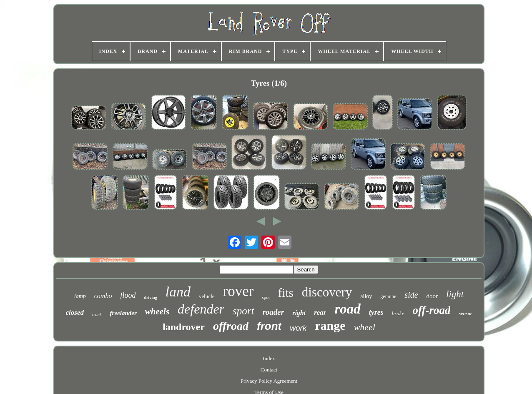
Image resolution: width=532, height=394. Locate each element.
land (178, 292)
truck (97, 314)
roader (273, 312)
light (455, 294)
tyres (376, 312)
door (432, 296)
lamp (80, 296)
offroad (231, 326)
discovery (327, 292)
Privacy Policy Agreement (269, 381)
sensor (465, 314)
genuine (388, 296)
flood (128, 295)
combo (103, 296)
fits (286, 293)
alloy (366, 296)
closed (75, 312)
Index (269, 358)
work (298, 328)
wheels (157, 311)
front (269, 326)
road (347, 309)
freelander (123, 313)
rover (238, 291)
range (330, 325)
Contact (269, 370)
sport (243, 311)
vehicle (207, 296)
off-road (431, 310)
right (299, 313)
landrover (184, 327)
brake (398, 313)
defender (201, 309)
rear (320, 312)
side (411, 295)
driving (150, 297)
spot (266, 297)
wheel (365, 327)
